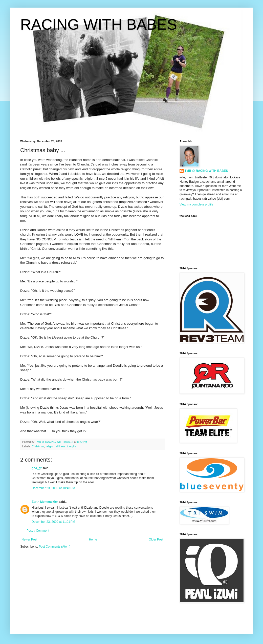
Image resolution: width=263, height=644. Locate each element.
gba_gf (37, 468)
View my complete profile (196, 204)
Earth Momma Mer (45, 502)
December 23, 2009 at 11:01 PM (53, 522)
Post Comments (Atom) (54, 547)
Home (93, 539)
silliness (61, 446)
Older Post (156, 539)
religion (50, 446)
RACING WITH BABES (99, 24)
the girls (72, 446)
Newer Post (29, 539)
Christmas (38, 446)
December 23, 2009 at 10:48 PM (53, 488)
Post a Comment (38, 531)
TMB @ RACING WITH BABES (206, 171)
